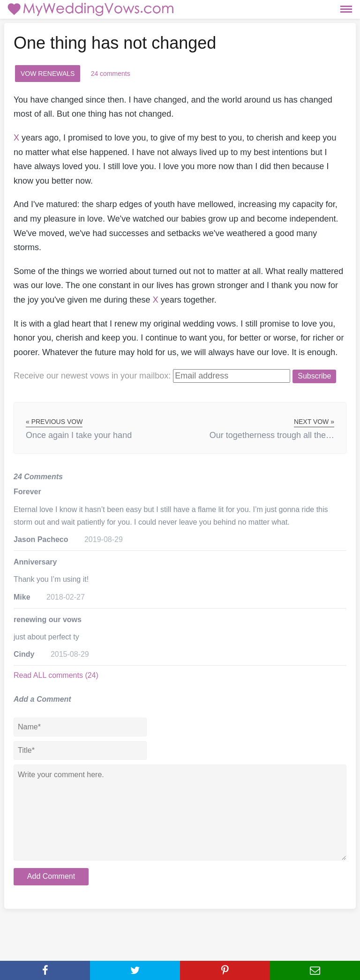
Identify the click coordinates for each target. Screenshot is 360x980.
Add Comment (51, 876)
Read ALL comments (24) (56, 675)
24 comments (111, 74)
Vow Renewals (48, 74)
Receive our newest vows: (92, 376)
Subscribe (314, 376)
